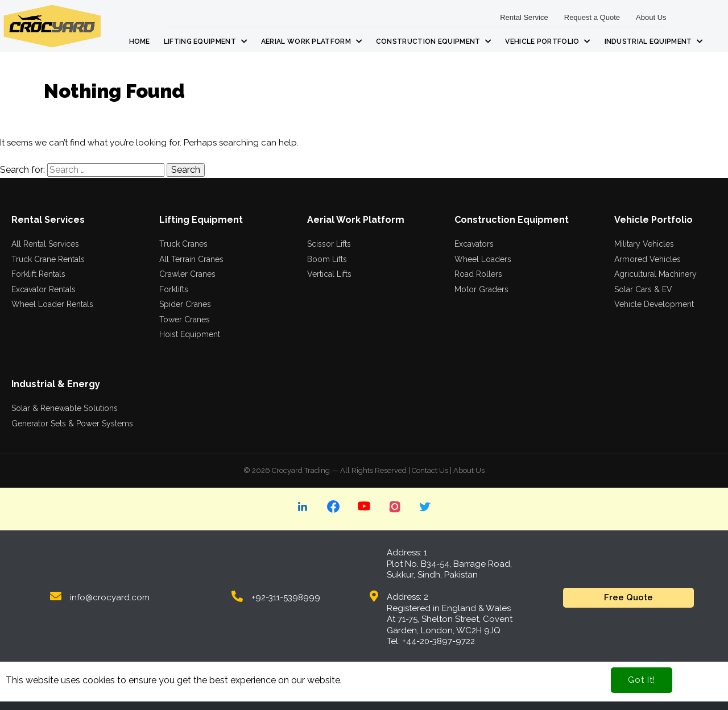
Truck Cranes (183, 244)
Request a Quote (592, 17)
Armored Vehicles (648, 259)
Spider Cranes (185, 304)
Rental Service (524, 17)
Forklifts (174, 289)
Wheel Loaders (483, 259)
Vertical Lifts (329, 274)
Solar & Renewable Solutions (65, 408)
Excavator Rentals (44, 289)
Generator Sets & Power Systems (72, 423)
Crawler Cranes (187, 274)
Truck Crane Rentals (48, 259)
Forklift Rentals (38, 274)
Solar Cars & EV (643, 289)
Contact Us (430, 470)
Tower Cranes (185, 319)
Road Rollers (478, 274)
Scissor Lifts (329, 244)
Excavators (474, 244)
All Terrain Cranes (191, 259)
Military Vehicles (644, 244)
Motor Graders (481, 289)
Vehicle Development (654, 304)
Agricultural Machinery (655, 274)
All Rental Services (45, 244)
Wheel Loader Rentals (52, 304)
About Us (651, 17)
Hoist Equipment (190, 334)
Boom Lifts (327, 259)
